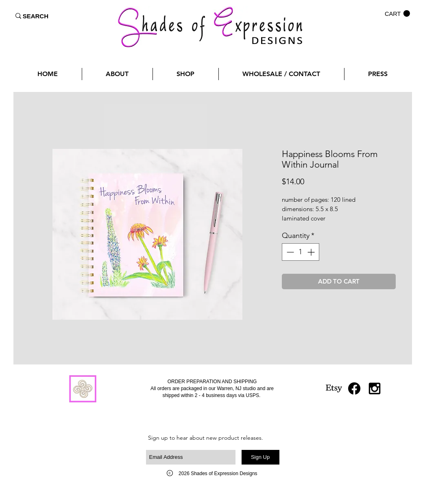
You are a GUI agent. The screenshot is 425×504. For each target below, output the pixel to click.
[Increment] (312, 252)
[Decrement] (289, 252)
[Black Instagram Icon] (375, 388)
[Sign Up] (260, 457)
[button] (397, 14)
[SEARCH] (36, 16)
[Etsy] (334, 388)
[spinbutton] (301, 252)
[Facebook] (354, 388)
